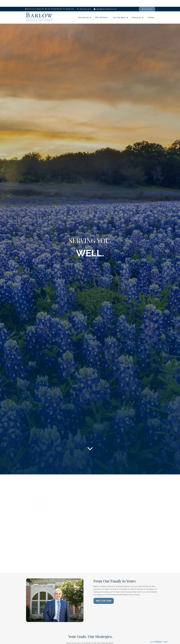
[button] (84, 11)
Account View (147, 2)
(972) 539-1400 (84, 2)
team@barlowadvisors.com (105, 2)
